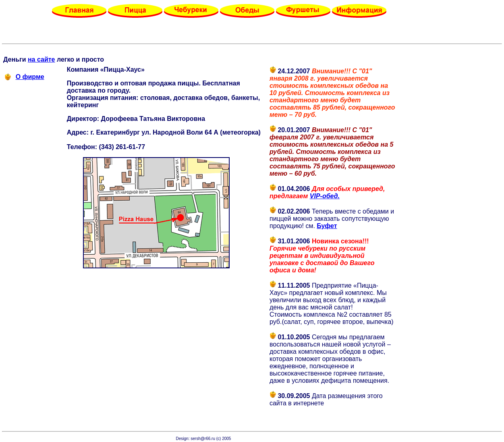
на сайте (41, 59)
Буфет (327, 226)
